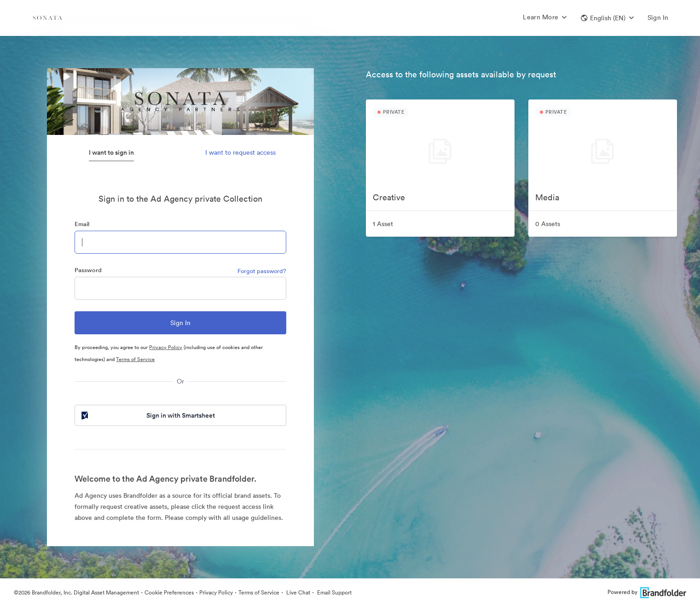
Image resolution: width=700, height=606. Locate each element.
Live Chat (298, 592)
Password (88, 270)
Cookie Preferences (169, 592)
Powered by (647, 592)
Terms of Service (135, 359)
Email (82, 224)
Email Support (334, 592)
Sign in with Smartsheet (147, 415)
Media (547, 197)
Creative (389, 197)
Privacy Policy (166, 347)
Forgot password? (262, 271)
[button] (607, 18)
